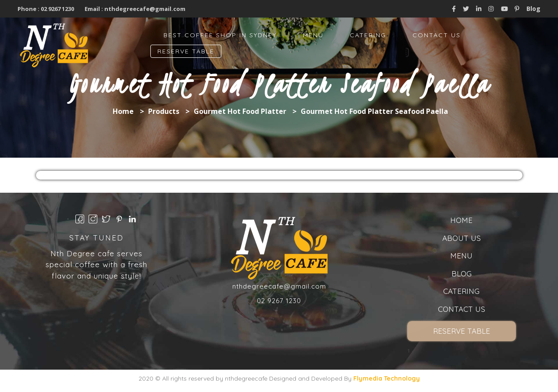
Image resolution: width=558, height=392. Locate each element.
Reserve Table (186, 51)
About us (462, 238)
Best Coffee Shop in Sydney (220, 35)
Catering (368, 35)
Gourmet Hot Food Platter (240, 111)
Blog (533, 9)
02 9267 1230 (57, 9)
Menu (313, 35)
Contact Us (437, 35)
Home (123, 111)
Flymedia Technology (387, 378)
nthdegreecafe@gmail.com (145, 9)
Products (164, 111)
